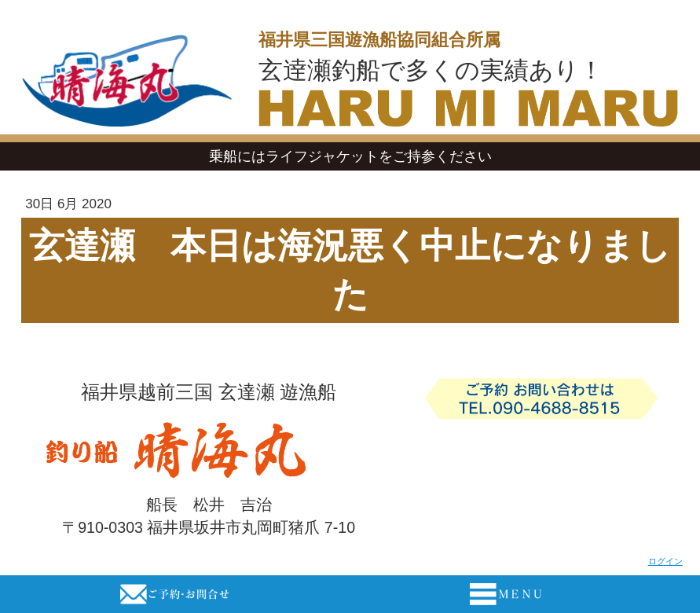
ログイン (665, 561)
